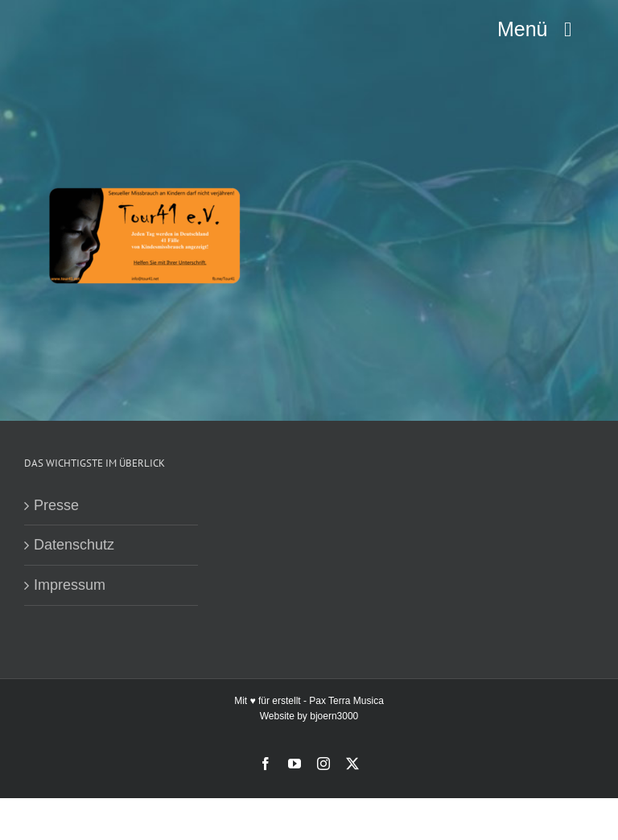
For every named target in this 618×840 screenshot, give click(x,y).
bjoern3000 (334, 716)
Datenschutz (74, 545)
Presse (56, 505)
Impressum (70, 585)
